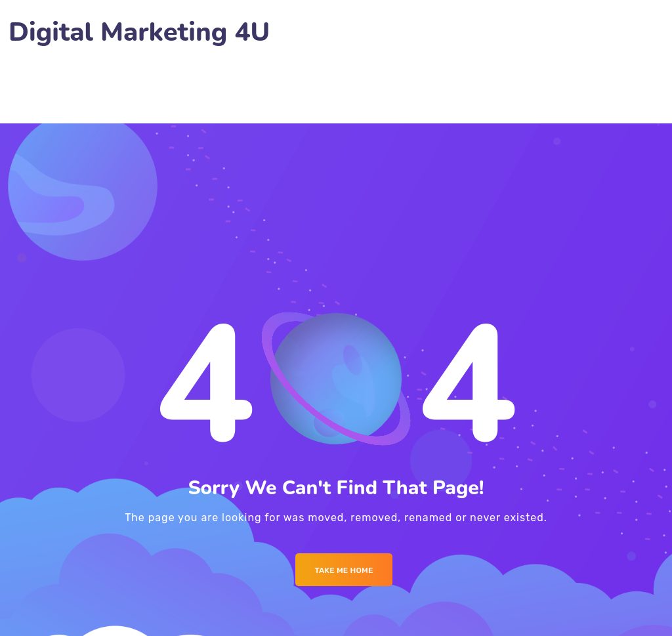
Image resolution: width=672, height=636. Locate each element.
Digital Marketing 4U (139, 32)
